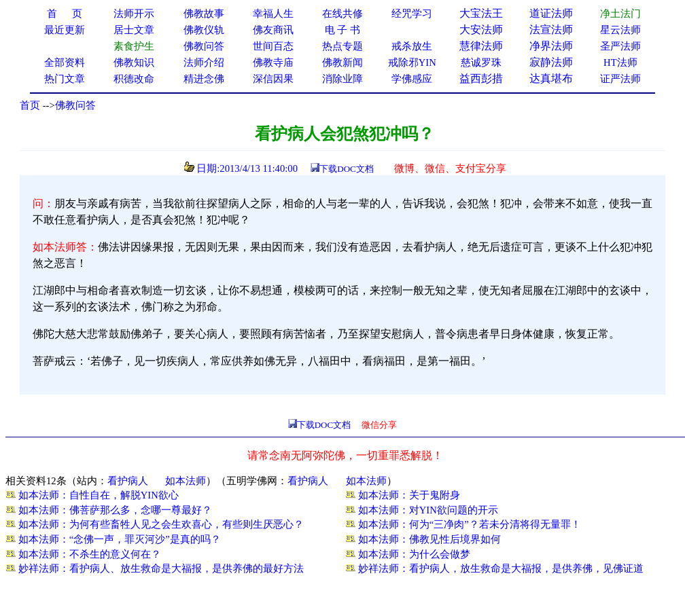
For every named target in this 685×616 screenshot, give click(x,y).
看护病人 (128, 481)
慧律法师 (481, 46)
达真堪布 (551, 78)
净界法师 (551, 46)
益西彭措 (481, 78)
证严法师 (620, 79)
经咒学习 (412, 14)
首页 (30, 105)
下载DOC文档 (346, 169)
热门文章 (65, 79)
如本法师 (186, 481)
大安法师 (481, 30)
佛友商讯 (273, 30)
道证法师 (551, 13)
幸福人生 (273, 14)
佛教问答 (75, 105)
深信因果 (273, 79)
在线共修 (342, 14)
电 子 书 (342, 30)
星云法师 (620, 30)
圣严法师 (620, 46)
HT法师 (620, 62)
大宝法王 (481, 13)
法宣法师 (551, 30)
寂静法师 (551, 62)
